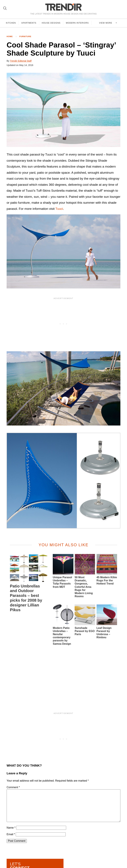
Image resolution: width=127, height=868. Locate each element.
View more (106, 23)
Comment (13, 787)
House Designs (51, 23)
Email (11, 834)
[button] (63, 110)
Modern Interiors (77, 23)
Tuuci (59, 209)
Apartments (29, 23)
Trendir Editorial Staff (21, 61)
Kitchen (11, 23)
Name (11, 828)
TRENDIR (63, 7)
